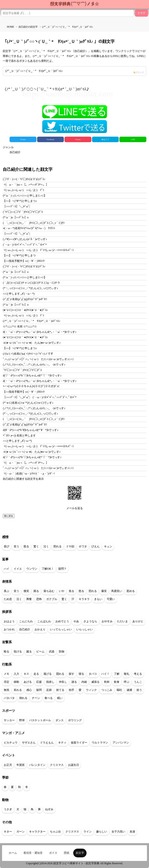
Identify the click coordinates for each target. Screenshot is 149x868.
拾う (139, 690)
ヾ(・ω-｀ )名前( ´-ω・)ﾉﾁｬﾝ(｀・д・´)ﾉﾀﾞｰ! (29, 474)
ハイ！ (105, 674)
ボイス (53, 853)
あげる (28, 682)
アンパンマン (121, 743)
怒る (26, 546)
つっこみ (107, 690)
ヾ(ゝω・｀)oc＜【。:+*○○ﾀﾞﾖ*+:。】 (26, 185)
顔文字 (80, 853)
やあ (76, 621)
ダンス (60, 720)
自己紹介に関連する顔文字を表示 (23, 479)
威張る (95, 682)
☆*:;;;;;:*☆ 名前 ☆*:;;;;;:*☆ (20, 326)
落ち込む (49, 591)
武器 (52, 652)
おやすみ (107, 621)
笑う (16, 546)
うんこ (138, 682)
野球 (22, 720)
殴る (7, 652)
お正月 (8, 765)
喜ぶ (7, 591)
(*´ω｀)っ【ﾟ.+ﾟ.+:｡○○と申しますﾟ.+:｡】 (25, 196)
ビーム (40, 652)
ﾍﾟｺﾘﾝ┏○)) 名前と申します (19, 435)
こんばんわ (44, 621)
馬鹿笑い (117, 591)
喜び (7, 546)
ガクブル (52, 599)
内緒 (84, 682)
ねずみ (49, 809)
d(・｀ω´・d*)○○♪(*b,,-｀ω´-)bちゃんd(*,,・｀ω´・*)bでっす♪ (40, 332)
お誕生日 (74, 765)
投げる (18, 652)
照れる (57, 546)
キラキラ (84, 599)
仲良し (63, 682)
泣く (46, 546)
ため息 (8, 599)
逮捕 (129, 690)
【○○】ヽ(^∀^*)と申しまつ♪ (20, 201)
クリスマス (57, 765)
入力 (16, 674)
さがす (141, 13)
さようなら (90, 621)
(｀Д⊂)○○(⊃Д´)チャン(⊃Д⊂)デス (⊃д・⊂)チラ (31, 283)
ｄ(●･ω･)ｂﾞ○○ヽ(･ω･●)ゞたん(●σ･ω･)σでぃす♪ (32, 343)
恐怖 (39, 599)
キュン (108, 546)
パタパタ (9, 698)
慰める (131, 591)
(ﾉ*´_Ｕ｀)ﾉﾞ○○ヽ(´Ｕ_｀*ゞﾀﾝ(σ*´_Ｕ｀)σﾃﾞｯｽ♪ (75, 72)
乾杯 (107, 682)
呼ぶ (127, 682)
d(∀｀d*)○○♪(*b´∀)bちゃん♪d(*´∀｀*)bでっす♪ (31, 430)
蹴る (29, 652)
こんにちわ (26, 621)
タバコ (93, 674)
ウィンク (91, 690)
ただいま (122, 621)
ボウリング (75, 720)
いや (62, 591)
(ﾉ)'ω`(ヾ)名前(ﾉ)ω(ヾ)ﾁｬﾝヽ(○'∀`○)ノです (28, 354)
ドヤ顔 (70, 546)
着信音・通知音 (33, 853)
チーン (36, 698)
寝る (81, 674)
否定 (7, 682)
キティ (62, 743)
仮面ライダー (79, 743)
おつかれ (9, 629)
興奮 (29, 599)
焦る (72, 591)
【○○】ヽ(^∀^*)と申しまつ (19, 255)
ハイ (7, 569)
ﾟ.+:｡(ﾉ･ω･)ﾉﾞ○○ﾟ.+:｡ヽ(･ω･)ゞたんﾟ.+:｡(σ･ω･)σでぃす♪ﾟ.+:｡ (38, 359)
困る (36, 591)
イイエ (18, 569)
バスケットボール (40, 720)
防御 (62, 652)
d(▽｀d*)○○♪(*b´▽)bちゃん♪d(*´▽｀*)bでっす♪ (32, 375)
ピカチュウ (11, 743)
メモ (7, 674)
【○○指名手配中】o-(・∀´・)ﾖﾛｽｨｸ (24, 261)
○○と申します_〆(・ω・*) (19, 294)
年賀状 (21, 765)
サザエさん (29, 743)
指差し (50, 682)
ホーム (13, 853)
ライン (88, 832)
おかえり (40, 629)
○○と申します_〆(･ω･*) (17, 441)
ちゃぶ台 (55, 832)
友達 (132, 832)
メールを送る (75, 508)
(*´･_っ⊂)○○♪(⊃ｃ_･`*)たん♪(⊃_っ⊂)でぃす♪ (30, 288)
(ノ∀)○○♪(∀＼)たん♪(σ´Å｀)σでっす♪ (25, 239)
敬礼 (127, 674)
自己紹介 (15, 152)
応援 (39, 682)
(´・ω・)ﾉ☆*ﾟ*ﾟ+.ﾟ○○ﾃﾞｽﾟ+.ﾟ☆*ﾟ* (25, 245)
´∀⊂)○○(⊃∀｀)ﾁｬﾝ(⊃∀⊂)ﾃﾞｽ (22, 370)
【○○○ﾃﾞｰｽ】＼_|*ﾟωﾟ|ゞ (18, 206)
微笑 (26, 591)
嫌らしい (102, 832)
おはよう (9, 621)
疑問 (39, 690)
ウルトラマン (100, 743)
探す (72, 674)
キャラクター (37, 832)
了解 (117, 674)
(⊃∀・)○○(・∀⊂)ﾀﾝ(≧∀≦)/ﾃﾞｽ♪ (24, 179)
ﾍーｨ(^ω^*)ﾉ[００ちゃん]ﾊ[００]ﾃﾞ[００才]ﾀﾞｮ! (31, 386)
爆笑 (104, 591)
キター (8, 832)
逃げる (48, 674)
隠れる (60, 674)
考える (138, 674)
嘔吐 (119, 690)
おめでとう (62, 621)
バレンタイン (37, 765)
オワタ (83, 546)
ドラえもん (47, 743)
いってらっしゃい (61, 629)
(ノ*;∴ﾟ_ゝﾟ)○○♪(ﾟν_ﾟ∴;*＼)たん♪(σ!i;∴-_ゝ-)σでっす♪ (34, 364)
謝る (74, 682)
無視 (7, 690)
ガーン (21, 832)
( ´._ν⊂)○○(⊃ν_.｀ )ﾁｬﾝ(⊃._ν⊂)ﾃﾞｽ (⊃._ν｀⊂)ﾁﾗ (34, 223)
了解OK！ (48, 569)
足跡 (49, 690)
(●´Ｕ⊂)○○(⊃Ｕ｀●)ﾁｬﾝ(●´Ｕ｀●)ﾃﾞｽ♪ (25, 310)
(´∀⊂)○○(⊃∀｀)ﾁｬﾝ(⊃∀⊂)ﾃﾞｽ (23, 212)
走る (36, 674)
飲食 (117, 682)
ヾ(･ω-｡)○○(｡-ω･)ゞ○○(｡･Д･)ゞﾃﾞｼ (24, 190)
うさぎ (8, 809)
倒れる (23, 698)
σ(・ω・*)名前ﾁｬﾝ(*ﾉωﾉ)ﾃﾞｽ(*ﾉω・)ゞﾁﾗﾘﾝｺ (29, 228)
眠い (60, 698)
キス (26, 674)
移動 (16, 682)
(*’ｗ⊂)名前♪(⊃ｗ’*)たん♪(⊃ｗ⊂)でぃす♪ (28, 403)
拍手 (72, 690)
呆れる (18, 690)
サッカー (9, 720)
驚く (36, 546)
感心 (29, 690)
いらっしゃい (85, 629)
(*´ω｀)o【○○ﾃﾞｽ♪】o (16, 217)
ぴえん (95, 546)
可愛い (111, 599)
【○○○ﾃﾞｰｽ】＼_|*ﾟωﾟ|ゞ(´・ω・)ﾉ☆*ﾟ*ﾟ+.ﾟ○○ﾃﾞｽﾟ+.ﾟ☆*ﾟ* (40, 397)
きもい (98, 599)
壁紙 (67, 853)
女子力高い (118, 832)
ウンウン (32, 569)
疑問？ (62, 569)
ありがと (138, 621)
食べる (49, 698)
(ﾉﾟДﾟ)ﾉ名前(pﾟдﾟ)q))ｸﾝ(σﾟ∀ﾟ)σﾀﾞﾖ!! (25, 299)
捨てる (60, 690)
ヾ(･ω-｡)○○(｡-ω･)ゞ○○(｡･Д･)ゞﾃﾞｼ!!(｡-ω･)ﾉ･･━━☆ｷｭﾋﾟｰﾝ (38, 250)
